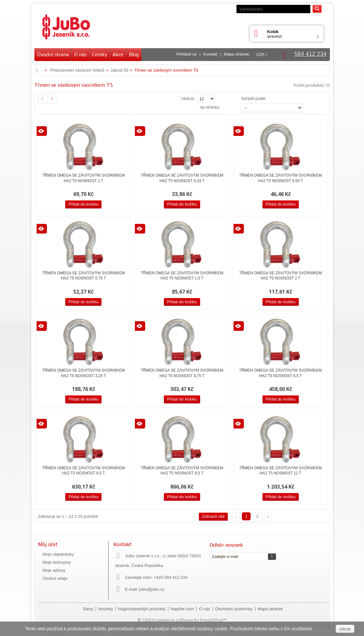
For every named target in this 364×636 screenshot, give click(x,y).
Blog (134, 54)
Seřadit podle (253, 98)
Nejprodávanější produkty (142, 609)
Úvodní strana (53, 54)
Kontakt (210, 54)
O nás (80, 54)
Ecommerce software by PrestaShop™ (189, 620)
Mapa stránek (237, 54)
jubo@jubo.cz (152, 589)
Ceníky (100, 54)
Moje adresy (54, 570)
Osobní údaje (55, 578)
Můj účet (48, 544)
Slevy (89, 609)
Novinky (106, 609)
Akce (118, 54)
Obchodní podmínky (235, 609)
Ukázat (188, 98)
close (345, 629)
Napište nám (183, 609)
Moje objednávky (58, 554)
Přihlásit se (187, 54)
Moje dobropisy (57, 562)
